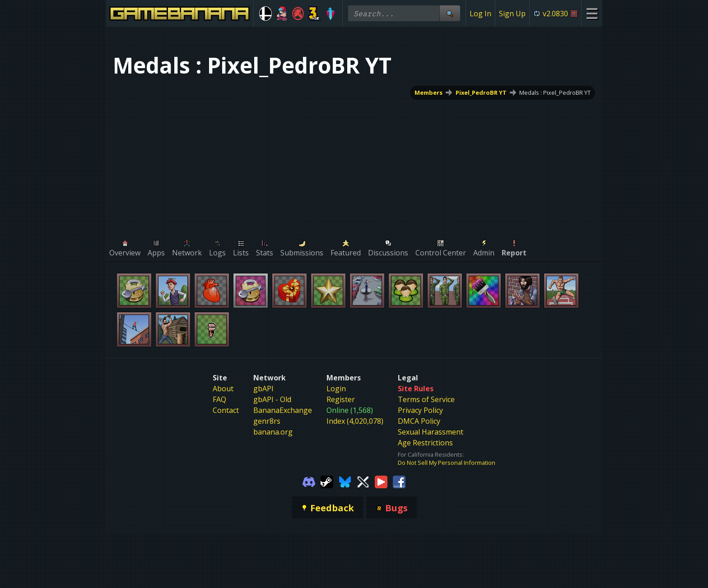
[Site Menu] (592, 13)
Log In (480, 14)
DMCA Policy (419, 421)
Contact (226, 410)
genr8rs (267, 421)
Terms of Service (426, 399)
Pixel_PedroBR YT (481, 93)
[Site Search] (450, 13)
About (223, 389)
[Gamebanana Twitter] (363, 481)
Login (336, 389)
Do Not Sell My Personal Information (447, 463)
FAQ (219, 399)
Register (341, 399)
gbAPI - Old (272, 399)
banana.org (273, 432)
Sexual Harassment (431, 432)
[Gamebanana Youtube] (381, 481)
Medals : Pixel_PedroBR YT (555, 93)
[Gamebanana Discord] (309, 481)
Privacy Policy (420, 410)
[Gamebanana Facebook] (399, 481)
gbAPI (263, 389)
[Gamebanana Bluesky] (345, 481)
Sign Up (512, 14)
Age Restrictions (425, 443)
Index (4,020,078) (355, 421)
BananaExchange (283, 410)
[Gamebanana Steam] (327, 481)
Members (429, 93)
